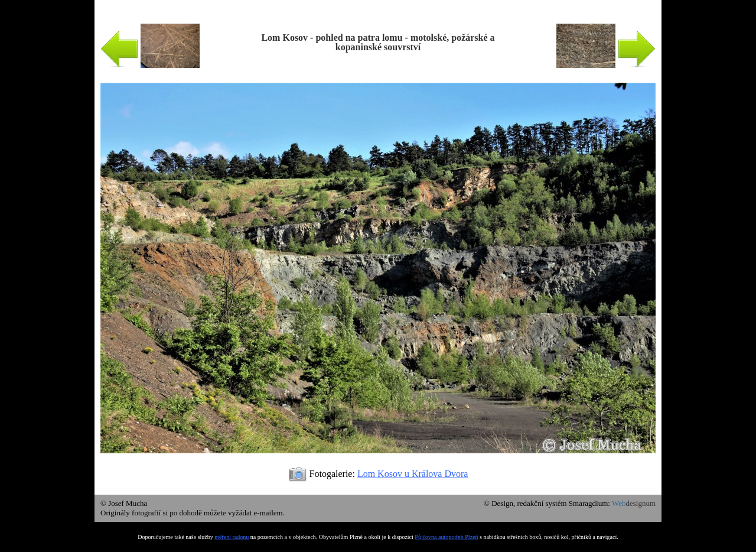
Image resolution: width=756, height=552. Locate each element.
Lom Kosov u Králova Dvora (413, 474)
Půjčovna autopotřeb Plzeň (446, 537)
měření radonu (232, 537)
